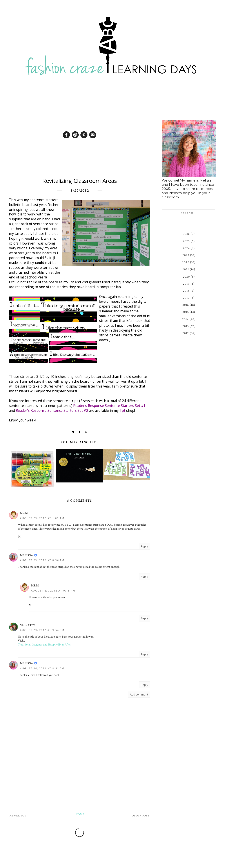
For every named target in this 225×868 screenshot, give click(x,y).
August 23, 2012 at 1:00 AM (42, 518)
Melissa (26, 555)
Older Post (141, 816)
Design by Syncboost (145, 864)
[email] (93, 135)
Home (80, 814)
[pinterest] (84, 135)
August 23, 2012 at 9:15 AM (53, 591)
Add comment (139, 694)
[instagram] (75, 135)
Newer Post (19, 816)
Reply (144, 546)
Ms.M (24, 513)
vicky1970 (28, 625)
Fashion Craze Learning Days (110, 864)
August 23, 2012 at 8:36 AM (42, 560)
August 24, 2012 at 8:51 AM (42, 668)
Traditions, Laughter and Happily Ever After (44, 645)
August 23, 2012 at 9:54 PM (42, 630)
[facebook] (66, 135)
